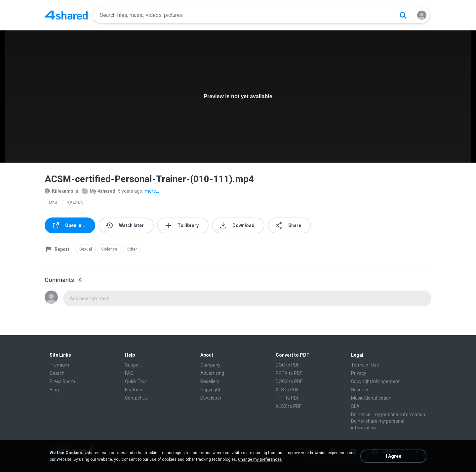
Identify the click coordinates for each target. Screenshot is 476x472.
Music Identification (371, 398)
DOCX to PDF (289, 381)
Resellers (210, 381)
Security (360, 390)
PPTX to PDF (289, 373)
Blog (54, 390)
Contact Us (136, 398)
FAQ (129, 373)
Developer (211, 398)
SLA (355, 406)
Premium (59, 365)
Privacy (359, 373)
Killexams (59, 191)
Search (57, 373)
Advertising (212, 373)
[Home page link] (66, 15)
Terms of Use (365, 365)
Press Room (62, 381)
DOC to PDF (288, 365)
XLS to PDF (287, 390)
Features (134, 390)
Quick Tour (136, 381)
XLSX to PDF (289, 406)
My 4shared (99, 191)
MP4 (53, 203)
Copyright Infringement (375, 381)
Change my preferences (260, 459)
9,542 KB (75, 203)
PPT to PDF (287, 398)
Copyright (210, 390)
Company (210, 365)
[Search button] (403, 15)
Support (133, 365)
